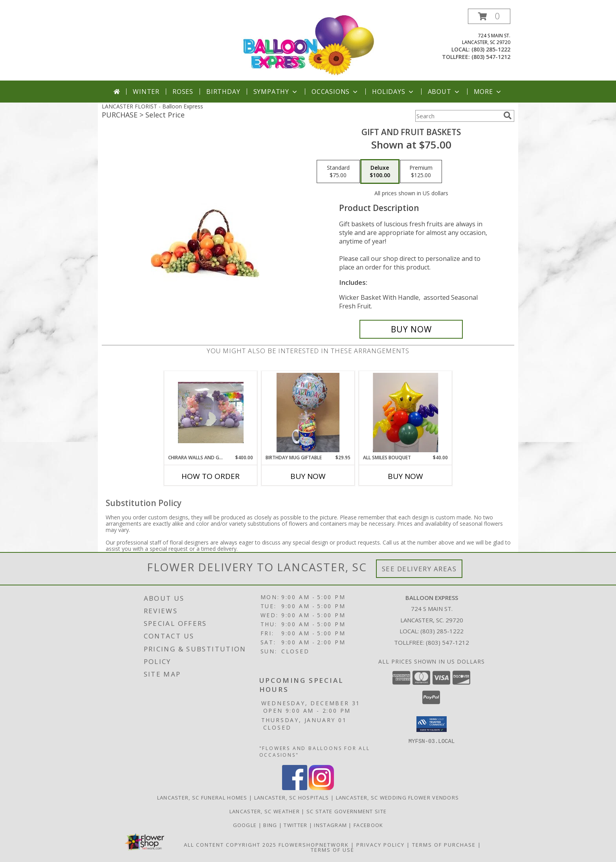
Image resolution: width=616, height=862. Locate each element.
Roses (183, 92)
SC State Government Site (346, 811)
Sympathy (276, 92)
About (444, 92)
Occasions (335, 92)
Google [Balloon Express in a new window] (246, 825)
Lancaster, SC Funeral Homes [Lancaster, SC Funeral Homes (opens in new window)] (202, 798)
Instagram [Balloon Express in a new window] (331, 825)
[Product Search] (458, 116)
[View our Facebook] (295, 788)
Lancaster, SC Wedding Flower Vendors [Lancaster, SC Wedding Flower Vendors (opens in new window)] (398, 798)
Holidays (393, 92)
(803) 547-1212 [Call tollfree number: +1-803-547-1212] (491, 57)
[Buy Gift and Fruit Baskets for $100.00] (411, 329)
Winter (146, 92)
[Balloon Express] (309, 45)
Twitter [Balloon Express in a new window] (296, 825)
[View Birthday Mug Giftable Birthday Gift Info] (308, 413)
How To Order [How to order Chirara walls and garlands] (211, 476)
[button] (489, 16)
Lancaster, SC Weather (265, 811)
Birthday (223, 92)
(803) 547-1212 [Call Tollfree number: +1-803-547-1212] (447, 642)
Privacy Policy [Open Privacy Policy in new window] (380, 845)
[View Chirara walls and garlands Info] (211, 413)
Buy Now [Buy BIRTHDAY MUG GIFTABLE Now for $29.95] (308, 476)
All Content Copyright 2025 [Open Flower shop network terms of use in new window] (230, 845)
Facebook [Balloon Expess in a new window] (368, 825)
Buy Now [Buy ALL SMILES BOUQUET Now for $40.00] (405, 476)
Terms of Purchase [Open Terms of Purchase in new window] (444, 845)
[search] (508, 116)
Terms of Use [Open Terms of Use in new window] (333, 850)
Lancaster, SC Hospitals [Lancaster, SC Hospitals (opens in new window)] (292, 798)
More (488, 92)
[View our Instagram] (321, 788)
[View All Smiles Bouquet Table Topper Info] (406, 413)
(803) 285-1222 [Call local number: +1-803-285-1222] (491, 49)
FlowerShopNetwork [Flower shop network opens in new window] (314, 845)
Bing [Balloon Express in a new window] (271, 825)
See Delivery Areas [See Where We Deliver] (419, 569)
